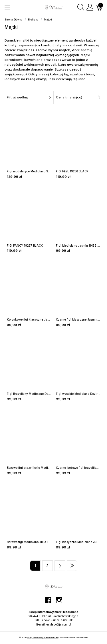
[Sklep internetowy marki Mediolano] (53, 7)
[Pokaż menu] (7, 7)
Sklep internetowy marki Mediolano (43, 638)
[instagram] (59, 602)
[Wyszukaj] (81, 7)
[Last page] (72, 566)
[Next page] (60, 566)
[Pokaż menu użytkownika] (90, 7)
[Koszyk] (99, 7)
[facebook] (48, 602)
